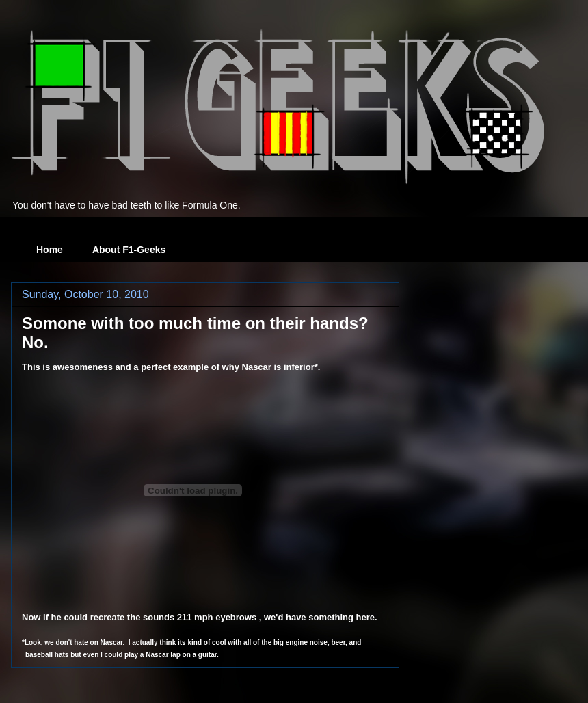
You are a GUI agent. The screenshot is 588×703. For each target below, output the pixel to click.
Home (50, 250)
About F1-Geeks (129, 250)
